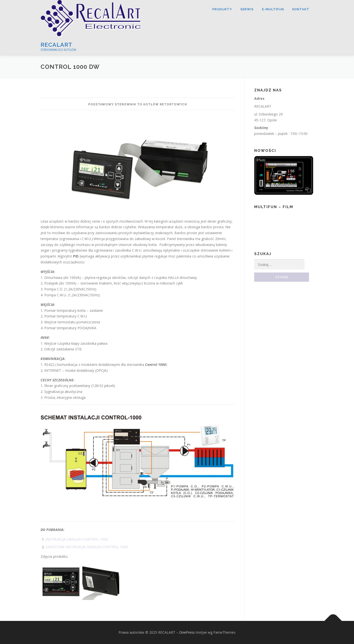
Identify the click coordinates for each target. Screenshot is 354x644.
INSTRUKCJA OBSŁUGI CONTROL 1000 (77, 539)
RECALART (56, 45)
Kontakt (301, 9)
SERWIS (247, 9)
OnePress (187, 632)
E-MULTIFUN (273, 9)
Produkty (222, 9)
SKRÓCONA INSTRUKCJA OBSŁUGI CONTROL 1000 (87, 547)
